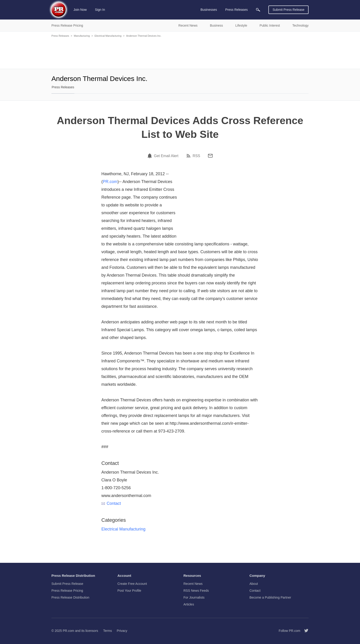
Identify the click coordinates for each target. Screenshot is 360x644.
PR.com (110, 182)
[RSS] (189, 156)
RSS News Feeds (196, 591)
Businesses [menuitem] (209, 10)
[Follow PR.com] (304, 631)
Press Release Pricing (67, 591)
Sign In (100, 10)
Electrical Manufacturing (108, 36)
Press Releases (60, 36)
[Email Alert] (150, 156)
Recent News (193, 584)
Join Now (80, 10)
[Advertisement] (180, 53)
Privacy (122, 631)
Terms (107, 631)
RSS (196, 156)
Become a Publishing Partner (270, 597)
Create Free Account (132, 584)
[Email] (210, 156)
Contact (111, 503)
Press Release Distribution (70, 597)
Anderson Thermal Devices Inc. (144, 36)
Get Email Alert (166, 156)
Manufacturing (82, 36)
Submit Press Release (288, 10)
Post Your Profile (129, 591)
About (254, 584)
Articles (189, 604)
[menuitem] (258, 10)
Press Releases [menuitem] (236, 10)
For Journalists (194, 597)
